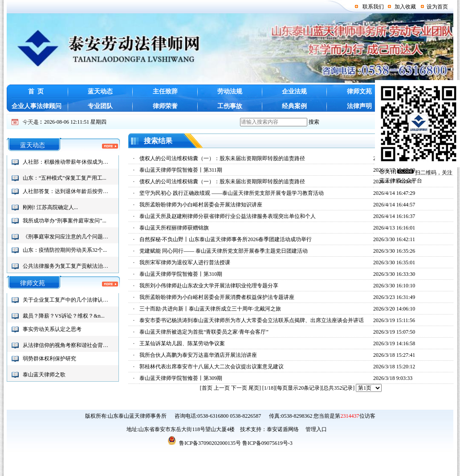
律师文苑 (359, 91)
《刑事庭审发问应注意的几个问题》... (67, 237)
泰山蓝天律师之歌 (44, 375)
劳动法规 (230, 91)
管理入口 (315, 429)
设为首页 (437, 7)
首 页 (36, 91)
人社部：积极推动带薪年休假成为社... (67, 162)
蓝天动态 (100, 91)
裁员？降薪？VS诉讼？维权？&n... (64, 316)
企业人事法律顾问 (36, 106)
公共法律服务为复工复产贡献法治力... (67, 266)
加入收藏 (405, 7)
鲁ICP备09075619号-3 (267, 443)
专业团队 (100, 106)
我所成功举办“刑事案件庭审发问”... (65, 221)
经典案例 (294, 106)
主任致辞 (165, 91)
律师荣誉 (165, 106)
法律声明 (359, 106)
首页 (207, 388)
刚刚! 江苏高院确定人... (50, 207)
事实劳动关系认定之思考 (52, 329)
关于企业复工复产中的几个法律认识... (67, 300)
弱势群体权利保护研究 (49, 359)
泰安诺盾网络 (283, 429)
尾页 (254, 388)
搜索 (314, 122)
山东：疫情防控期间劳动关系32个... (65, 250)
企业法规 (294, 91)
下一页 (239, 388)
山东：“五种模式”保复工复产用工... (65, 178)
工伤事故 (230, 106)
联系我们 (373, 7)
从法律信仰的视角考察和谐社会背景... (67, 345)
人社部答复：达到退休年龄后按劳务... (67, 191)
